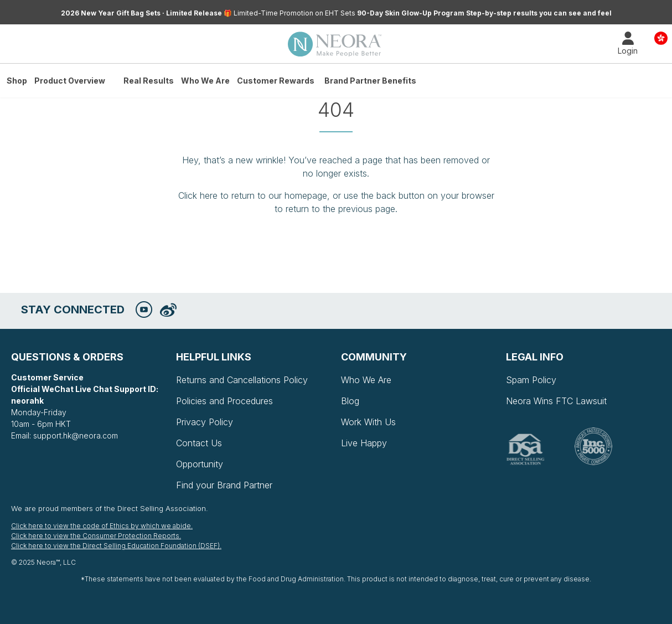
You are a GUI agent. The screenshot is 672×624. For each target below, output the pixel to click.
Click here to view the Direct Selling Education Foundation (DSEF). (116, 546)
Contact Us (199, 443)
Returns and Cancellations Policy (242, 380)
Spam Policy (531, 380)
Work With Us (368, 422)
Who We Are (205, 81)
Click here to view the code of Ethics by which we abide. (102, 526)
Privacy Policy (205, 422)
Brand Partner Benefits (370, 81)
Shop (17, 81)
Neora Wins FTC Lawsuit (556, 401)
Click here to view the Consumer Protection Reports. (96, 536)
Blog (350, 401)
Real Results (149, 81)
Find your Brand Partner (224, 485)
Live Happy (364, 443)
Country (661, 37)
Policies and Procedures (224, 401)
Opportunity (200, 464)
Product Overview (70, 81)
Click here (198, 195)
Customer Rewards (276, 81)
